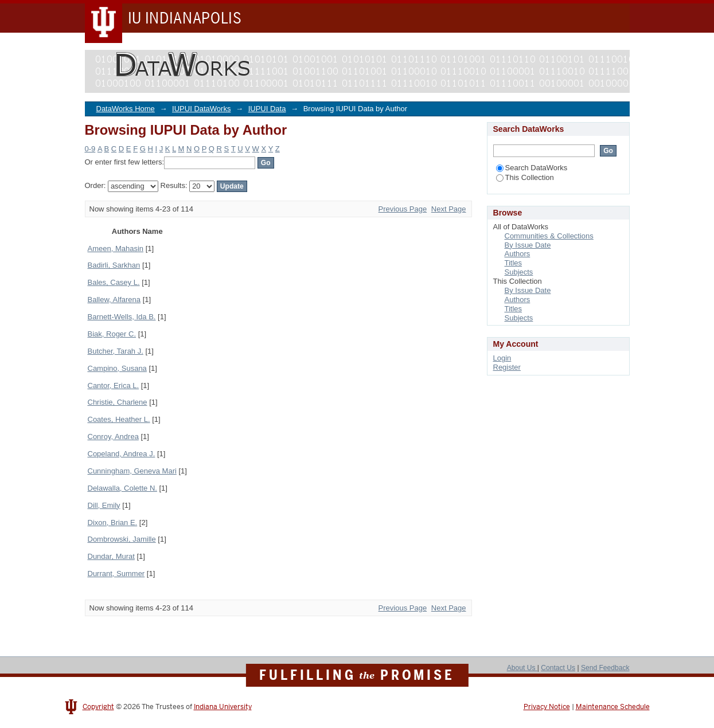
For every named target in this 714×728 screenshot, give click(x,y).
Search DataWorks (532, 168)
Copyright (98, 707)
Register (507, 367)
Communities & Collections (549, 236)
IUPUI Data (267, 109)
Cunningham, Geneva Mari (132, 471)
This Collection (525, 177)
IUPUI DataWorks (201, 109)
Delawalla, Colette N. (122, 488)
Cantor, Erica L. (114, 385)
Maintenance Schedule (613, 707)
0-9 (90, 149)
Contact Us (558, 668)
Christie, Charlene (118, 402)
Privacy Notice (547, 707)
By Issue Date (528, 245)
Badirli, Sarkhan (114, 265)
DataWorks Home (126, 109)
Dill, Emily (104, 505)
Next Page (449, 209)
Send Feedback (605, 668)
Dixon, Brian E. (113, 522)
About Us (522, 668)
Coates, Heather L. (119, 419)
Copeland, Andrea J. (122, 454)
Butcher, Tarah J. (116, 351)
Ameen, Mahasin (116, 248)
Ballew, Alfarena (114, 300)
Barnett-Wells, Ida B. (122, 317)
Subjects (519, 272)
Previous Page (403, 209)
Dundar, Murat (111, 556)
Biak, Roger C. (112, 334)
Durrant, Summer (116, 574)
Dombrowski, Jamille (122, 539)
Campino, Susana (117, 368)
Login (502, 358)
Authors (518, 254)
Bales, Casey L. (114, 282)
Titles (514, 263)
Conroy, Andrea (113, 437)
